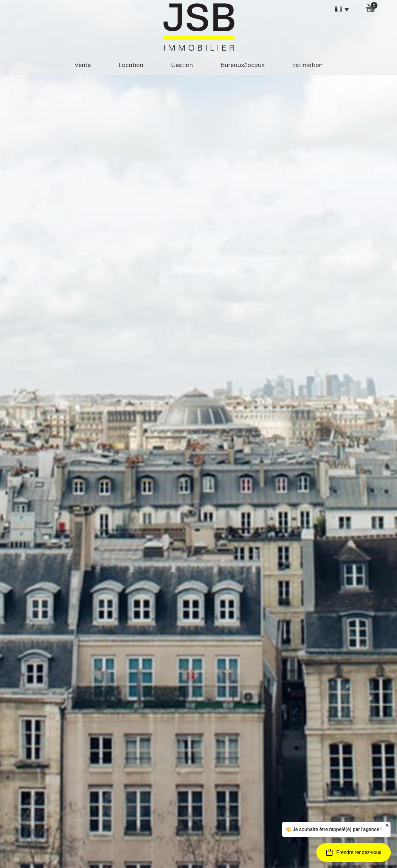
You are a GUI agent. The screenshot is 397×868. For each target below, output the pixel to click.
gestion (182, 65)
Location (131, 65)
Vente (83, 65)
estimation (307, 65)
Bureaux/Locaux (243, 65)
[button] (354, 852)
